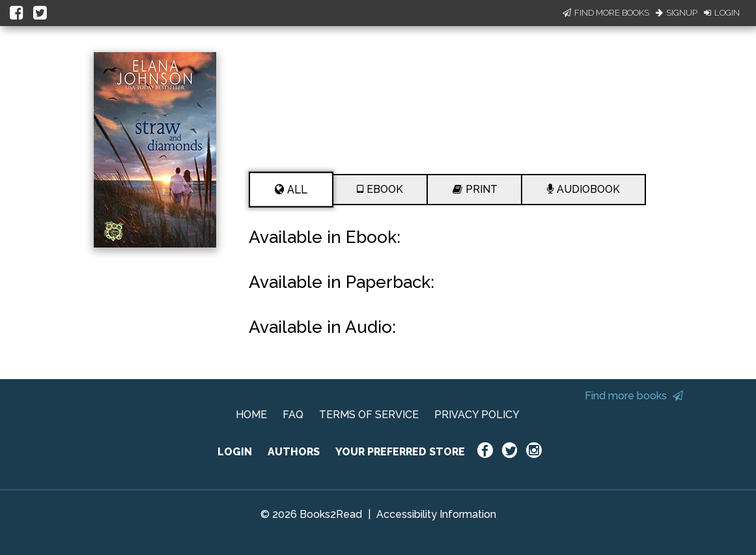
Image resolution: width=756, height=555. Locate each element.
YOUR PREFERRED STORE (400, 452)
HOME (251, 415)
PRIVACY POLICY (477, 415)
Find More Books (606, 13)
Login (722, 13)
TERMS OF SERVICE (369, 415)
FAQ (293, 415)
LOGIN (235, 452)
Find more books (634, 396)
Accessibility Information (436, 514)
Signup (677, 13)
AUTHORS (294, 452)
